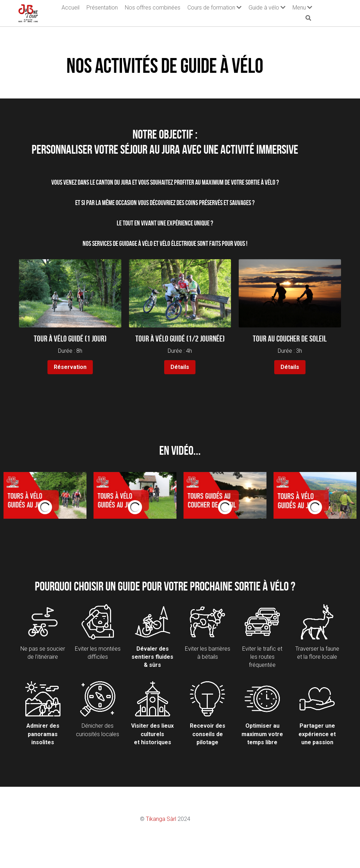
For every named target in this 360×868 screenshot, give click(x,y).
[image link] (28, 11)
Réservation (69, 367)
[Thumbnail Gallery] (45, 496)
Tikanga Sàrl (176, 819)
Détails (180, 367)
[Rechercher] (338, 12)
